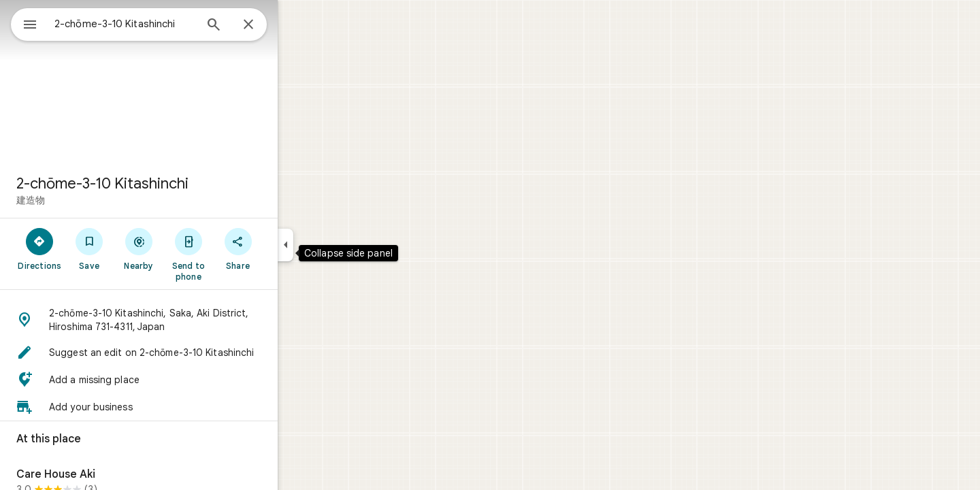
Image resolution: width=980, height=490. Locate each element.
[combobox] (160, 24)
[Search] (263, 26)
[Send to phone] (237, 254)
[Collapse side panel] (334, 245)
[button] (188, 320)
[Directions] (89, 248)
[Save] (138, 248)
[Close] (297, 25)
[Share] (287, 248)
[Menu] (24, 23)
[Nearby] (188, 248)
